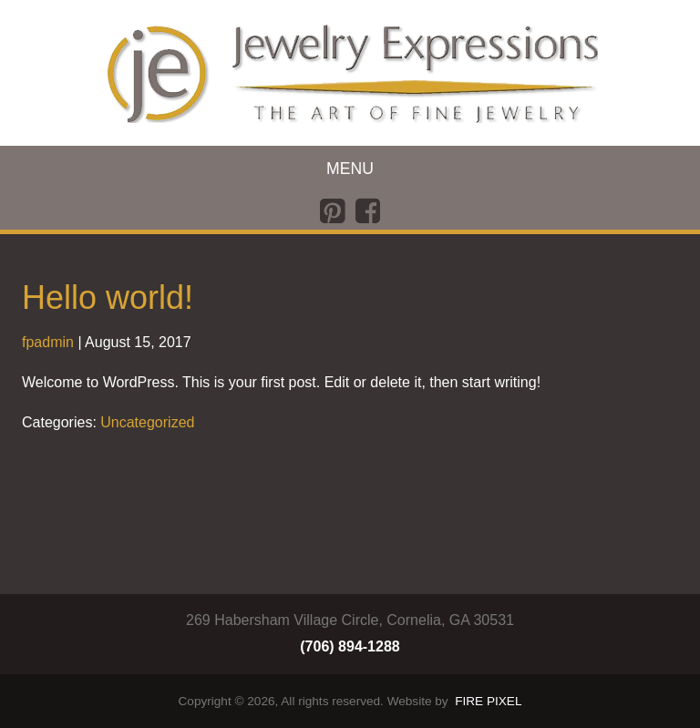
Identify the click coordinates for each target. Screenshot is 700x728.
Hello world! (108, 297)
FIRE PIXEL (488, 701)
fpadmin (48, 342)
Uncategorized (147, 422)
